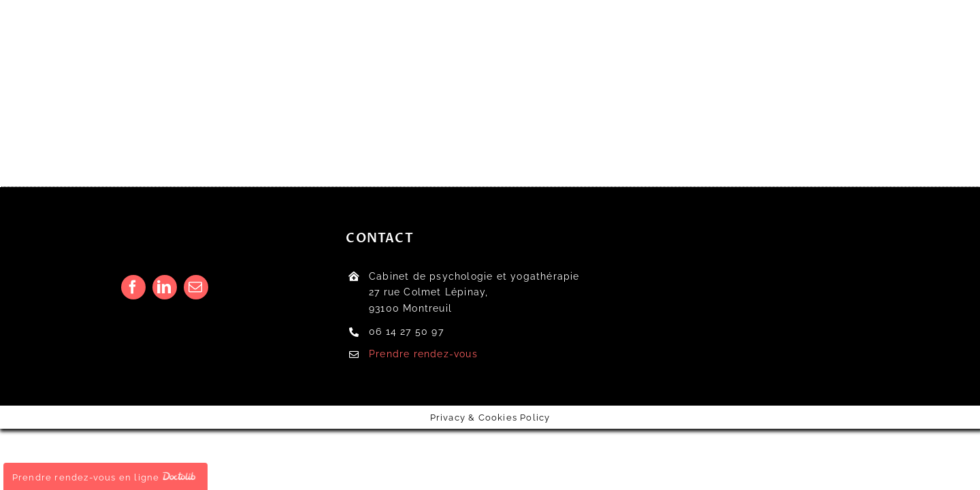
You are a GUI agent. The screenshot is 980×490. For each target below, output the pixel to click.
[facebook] (133, 287)
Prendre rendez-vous (423, 354)
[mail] (196, 287)
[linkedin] (165, 287)
